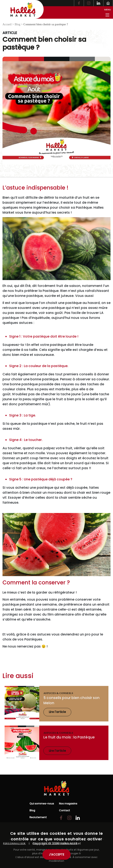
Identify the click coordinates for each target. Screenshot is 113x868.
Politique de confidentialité (55, 843)
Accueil (7, 24)
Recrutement (38, 817)
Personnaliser (14, 843)
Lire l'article (57, 712)
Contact (64, 810)
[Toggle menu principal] (107, 12)
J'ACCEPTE (56, 855)
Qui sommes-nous (42, 804)
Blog (17, 24)
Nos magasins (68, 804)
